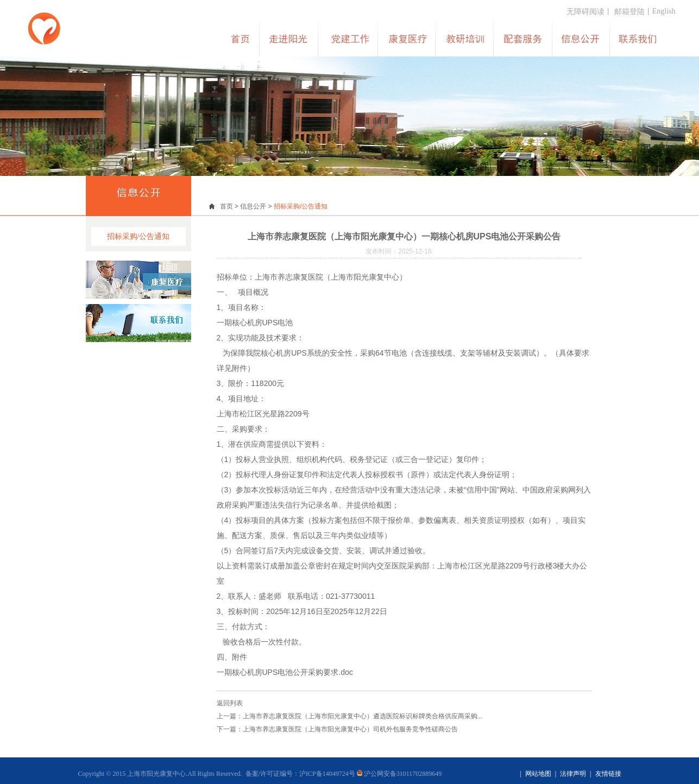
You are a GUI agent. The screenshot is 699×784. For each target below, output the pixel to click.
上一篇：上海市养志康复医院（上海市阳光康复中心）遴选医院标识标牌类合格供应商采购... (350, 716)
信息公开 (253, 206)
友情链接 (608, 774)
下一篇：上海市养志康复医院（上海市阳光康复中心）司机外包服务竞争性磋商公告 (337, 729)
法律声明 (573, 774)
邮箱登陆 (629, 12)
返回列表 (230, 703)
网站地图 (538, 774)
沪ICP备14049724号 (327, 774)
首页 (226, 206)
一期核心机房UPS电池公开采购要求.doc (285, 672)
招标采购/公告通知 (138, 236)
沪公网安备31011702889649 (399, 774)
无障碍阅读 (585, 12)
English (664, 11)
